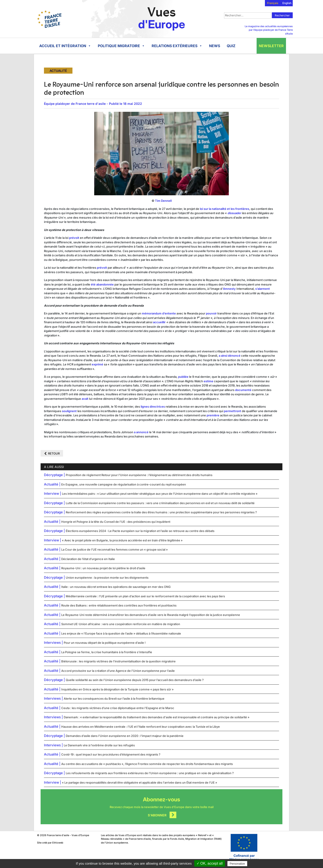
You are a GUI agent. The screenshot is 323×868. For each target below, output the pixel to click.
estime (208, 381)
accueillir (159, 322)
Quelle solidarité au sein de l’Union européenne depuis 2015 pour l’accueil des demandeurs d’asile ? (135, 680)
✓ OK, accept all (210, 863)
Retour (54, 453)
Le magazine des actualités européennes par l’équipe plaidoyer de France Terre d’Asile (269, 30)
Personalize (237, 864)
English (287, 3)
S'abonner (157, 815)
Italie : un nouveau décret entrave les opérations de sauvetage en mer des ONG (116, 587)
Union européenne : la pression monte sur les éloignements (107, 578)
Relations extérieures (177, 46)
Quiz (231, 46)
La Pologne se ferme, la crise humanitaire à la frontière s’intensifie (107, 652)
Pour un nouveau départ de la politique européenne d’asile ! (105, 643)
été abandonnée (102, 284)
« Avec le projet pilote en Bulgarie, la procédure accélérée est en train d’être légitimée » (122, 540)
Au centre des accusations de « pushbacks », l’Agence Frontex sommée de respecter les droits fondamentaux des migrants (147, 764)
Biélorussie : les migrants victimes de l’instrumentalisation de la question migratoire (118, 661)
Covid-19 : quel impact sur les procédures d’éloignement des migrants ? (111, 754)
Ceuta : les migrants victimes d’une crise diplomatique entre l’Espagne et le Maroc (118, 708)
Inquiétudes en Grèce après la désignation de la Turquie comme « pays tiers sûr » (117, 689)
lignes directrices (153, 407)
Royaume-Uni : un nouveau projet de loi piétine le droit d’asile (103, 568)
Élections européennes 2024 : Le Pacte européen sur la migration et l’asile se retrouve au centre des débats (140, 531)
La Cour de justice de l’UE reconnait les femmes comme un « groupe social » (115, 549)
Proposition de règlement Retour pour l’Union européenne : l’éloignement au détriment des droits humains (139, 475)
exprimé (97, 364)
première (213, 415)
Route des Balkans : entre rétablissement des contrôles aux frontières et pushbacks (119, 605)
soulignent (69, 411)
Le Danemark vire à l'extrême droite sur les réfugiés (99, 745)
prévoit (74, 238)
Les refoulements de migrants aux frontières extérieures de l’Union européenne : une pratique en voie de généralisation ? (150, 773)
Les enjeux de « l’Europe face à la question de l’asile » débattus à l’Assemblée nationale (121, 633)
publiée (183, 377)
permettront (232, 411)
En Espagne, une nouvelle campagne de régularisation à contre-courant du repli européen (124, 484)
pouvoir (211, 313)
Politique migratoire (121, 46)
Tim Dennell (163, 201)
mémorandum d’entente (159, 313)
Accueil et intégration (65, 46)
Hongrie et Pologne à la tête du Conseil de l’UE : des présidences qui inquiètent (116, 522)
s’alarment (263, 289)
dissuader (234, 213)
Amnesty (229, 289)
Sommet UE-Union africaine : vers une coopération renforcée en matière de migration (121, 624)
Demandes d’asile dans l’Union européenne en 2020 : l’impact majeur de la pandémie (125, 736)
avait (85, 399)
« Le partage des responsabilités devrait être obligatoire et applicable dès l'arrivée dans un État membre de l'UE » (140, 782)
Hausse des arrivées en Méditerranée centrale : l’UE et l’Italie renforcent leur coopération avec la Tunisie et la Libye (141, 727)
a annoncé (141, 432)
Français (273, 3)
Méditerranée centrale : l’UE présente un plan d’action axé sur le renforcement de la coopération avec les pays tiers (145, 596)
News (215, 46)
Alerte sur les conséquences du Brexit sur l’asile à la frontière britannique (114, 699)
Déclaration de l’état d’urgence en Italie (88, 559)
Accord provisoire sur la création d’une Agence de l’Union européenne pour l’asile (118, 671)
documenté (243, 390)
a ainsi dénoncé (230, 356)
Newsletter (271, 46)
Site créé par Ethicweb (50, 843)
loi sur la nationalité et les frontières (225, 209)
